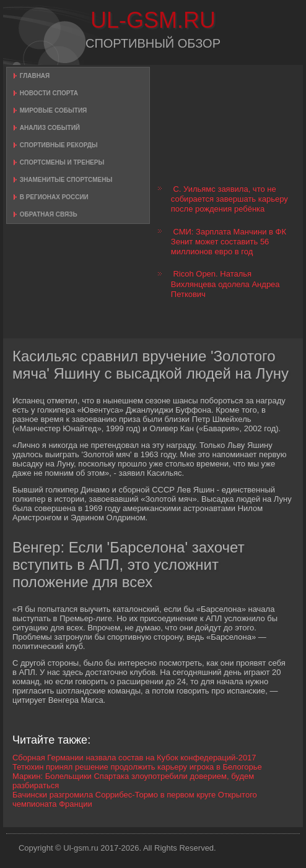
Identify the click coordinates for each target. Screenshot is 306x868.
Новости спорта (49, 93)
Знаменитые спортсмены (66, 180)
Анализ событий (50, 128)
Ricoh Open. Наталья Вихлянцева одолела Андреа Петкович (225, 284)
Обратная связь (49, 214)
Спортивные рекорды (59, 145)
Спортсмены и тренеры (62, 162)
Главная (35, 76)
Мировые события (54, 110)
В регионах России (54, 197)
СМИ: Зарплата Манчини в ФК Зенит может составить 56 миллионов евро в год (229, 242)
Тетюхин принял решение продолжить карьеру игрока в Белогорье (137, 767)
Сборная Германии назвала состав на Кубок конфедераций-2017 (134, 758)
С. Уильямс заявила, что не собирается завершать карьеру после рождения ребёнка (229, 199)
